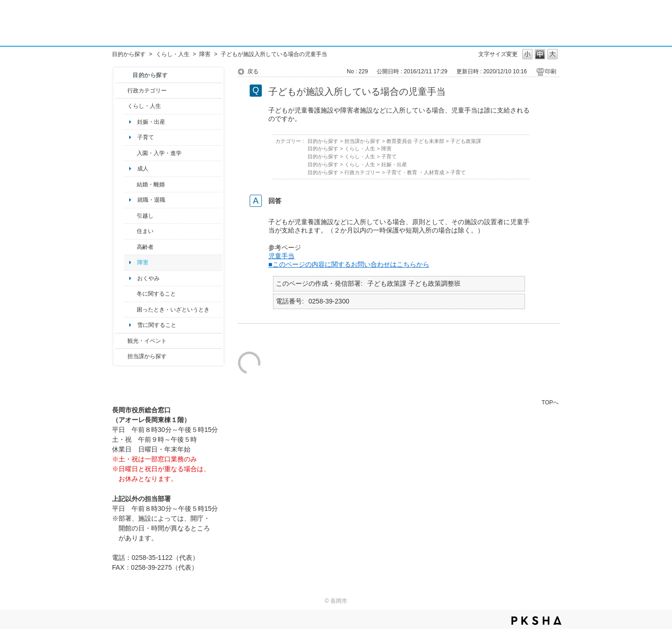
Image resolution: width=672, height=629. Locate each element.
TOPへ (550, 402)
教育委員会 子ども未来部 (415, 141)
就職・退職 (151, 200)
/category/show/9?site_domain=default (121, 356)
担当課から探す (147, 356)
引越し (145, 216)
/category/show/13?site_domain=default (130, 247)
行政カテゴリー (147, 91)
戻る (253, 71)
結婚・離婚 (151, 184)
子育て (146, 137)
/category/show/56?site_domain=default (130, 184)
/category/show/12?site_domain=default (121, 106)
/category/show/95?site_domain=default (130, 310)
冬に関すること (156, 294)
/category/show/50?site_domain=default (130, 153)
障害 (205, 54)
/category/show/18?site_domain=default (121, 341)
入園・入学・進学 (159, 153)
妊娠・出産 (151, 122)
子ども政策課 (466, 141)
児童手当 (281, 256)
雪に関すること (157, 325)
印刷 (551, 71)
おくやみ (148, 278)
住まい (145, 231)
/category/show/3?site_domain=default (121, 91)
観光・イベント (147, 341)
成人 (143, 169)
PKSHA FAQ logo (536, 621)
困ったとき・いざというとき (173, 310)
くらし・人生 (173, 54)
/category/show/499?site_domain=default (130, 294)
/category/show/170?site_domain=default (130, 231)
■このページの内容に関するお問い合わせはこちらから (349, 264)
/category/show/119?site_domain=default (130, 216)
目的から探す (129, 54)
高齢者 (145, 247)
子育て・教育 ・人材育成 (415, 172)
